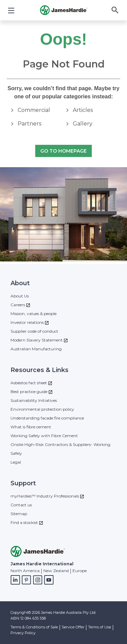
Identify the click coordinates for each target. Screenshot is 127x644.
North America (25, 571)
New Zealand (56, 571)
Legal (16, 462)
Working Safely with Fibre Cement (44, 436)
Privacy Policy (23, 633)
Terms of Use (100, 627)
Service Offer (73, 627)
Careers (18, 305)
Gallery (83, 124)
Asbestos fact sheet (29, 383)
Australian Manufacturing (36, 349)
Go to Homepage (63, 151)
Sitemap (19, 514)
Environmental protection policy (42, 409)
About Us (20, 296)
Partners (29, 124)
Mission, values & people (34, 314)
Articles (83, 110)
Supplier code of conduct (34, 331)
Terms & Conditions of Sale (34, 627)
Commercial (34, 110)
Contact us (21, 505)
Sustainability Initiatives (34, 400)
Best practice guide (29, 392)
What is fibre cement (31, 427)
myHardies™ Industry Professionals (45, 496)
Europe (80, 571)
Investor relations (27, 322)
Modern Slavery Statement (37, 340)
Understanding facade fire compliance (47, 418)
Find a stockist (24, 522)
